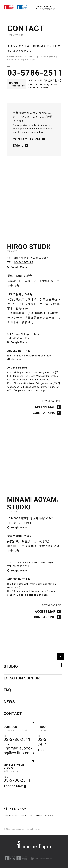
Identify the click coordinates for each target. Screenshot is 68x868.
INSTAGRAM (15, 809)
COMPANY (10, 816)
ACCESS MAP (48, 410)
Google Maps (17, 270)
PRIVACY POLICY (45, 816)
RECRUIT (26, 816)
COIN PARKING (47, 416)
